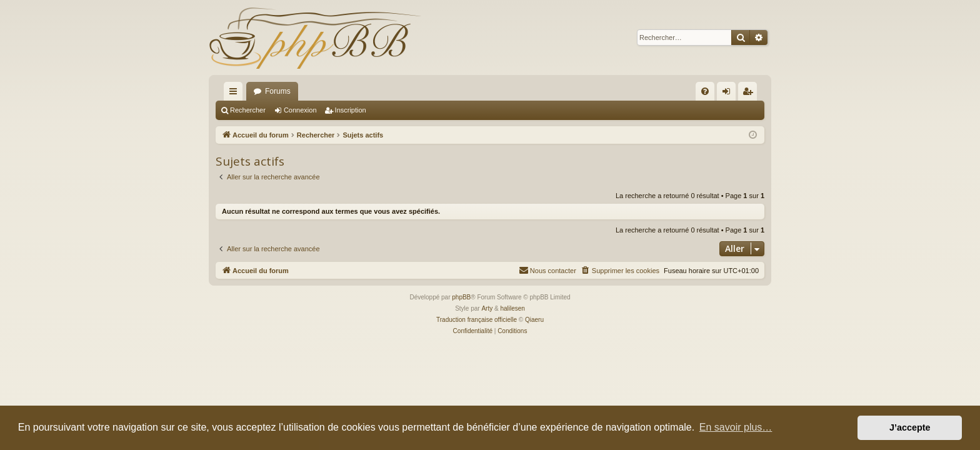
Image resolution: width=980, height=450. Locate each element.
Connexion (300, 110)
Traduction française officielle (477, 320)
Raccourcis (236, 94)
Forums (278, 91)
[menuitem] (705, 91)
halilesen (512, 308)
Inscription (351, 110)
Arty (487, 308)
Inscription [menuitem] (750, 94)
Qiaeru (534, 320)
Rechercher (248, 110)
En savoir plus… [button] (736, 427)
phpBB (461, 297)
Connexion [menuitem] (729, 94)
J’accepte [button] (910, 427)
